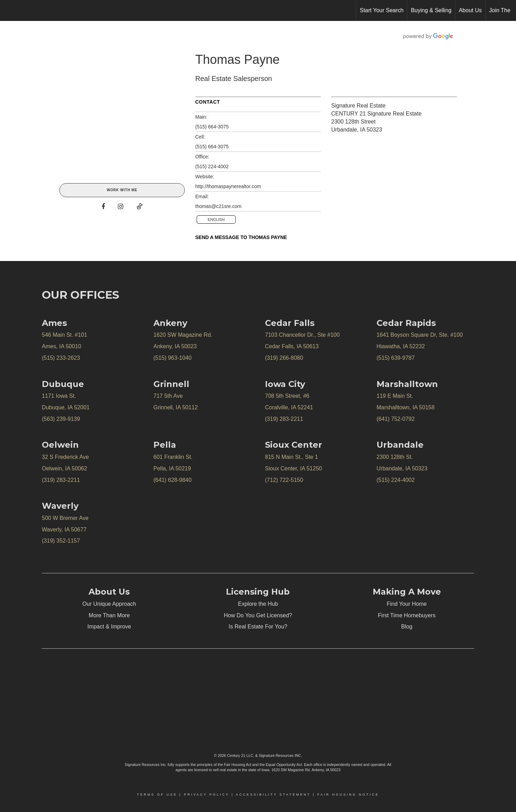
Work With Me (122, 190)
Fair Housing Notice (348, 795)
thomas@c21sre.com (218, 206)
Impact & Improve (109, 627)
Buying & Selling (431, 10)
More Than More (109, 615)
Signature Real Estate (358, 106)
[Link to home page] (9, 10)
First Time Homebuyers (407, 615)
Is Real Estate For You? (258, 627)
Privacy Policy (207, 795)
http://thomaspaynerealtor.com (228, 186)
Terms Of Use (157, 795)
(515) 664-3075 (212, 127)
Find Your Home (407, 604)
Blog (407, 627)
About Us (470, 10)
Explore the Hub (258, 604)
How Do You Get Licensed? (258, 615)
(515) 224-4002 (212, 166)
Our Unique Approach (109, 604)
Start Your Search (382, 10)
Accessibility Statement (273, 795)
